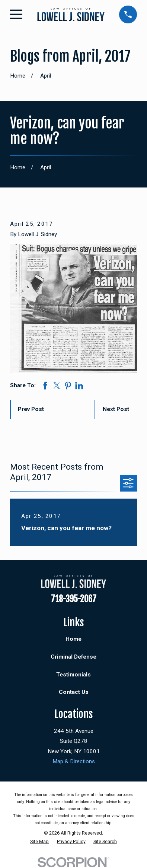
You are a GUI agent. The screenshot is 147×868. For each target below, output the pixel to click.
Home (73, 639)
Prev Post (31, 409)
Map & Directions (74, 761)
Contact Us (74, 692)
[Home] (71, 14)
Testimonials (73, 675)
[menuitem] (39, 842)
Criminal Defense (73, 657)
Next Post (116, 409)
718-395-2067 (74, 599)
